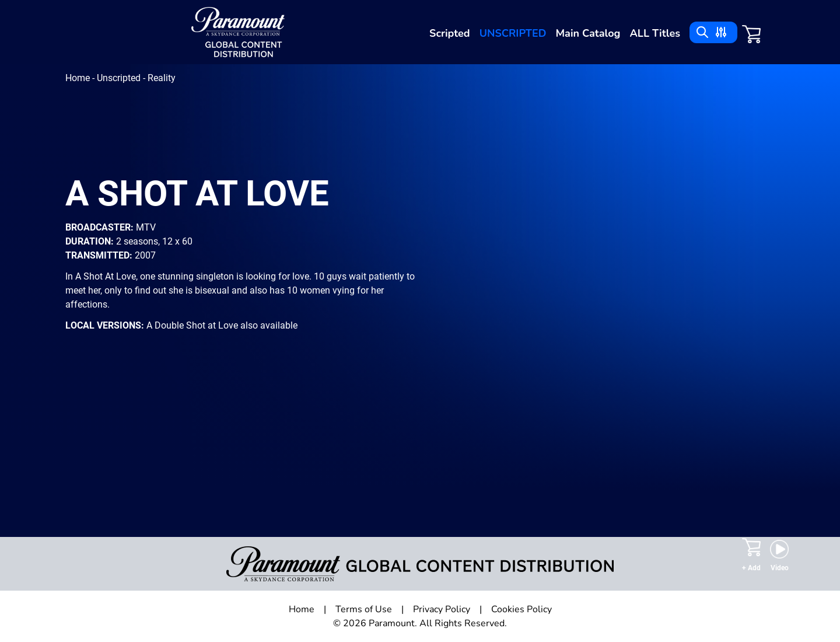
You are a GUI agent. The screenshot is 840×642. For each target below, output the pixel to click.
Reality (162, 78)
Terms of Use (364, 609)
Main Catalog (588, 33)
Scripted (450, 33)
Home (79, 78)
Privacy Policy (442, 609)
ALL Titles (655, 33)
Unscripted (513, 33)
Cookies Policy (521, 609)
